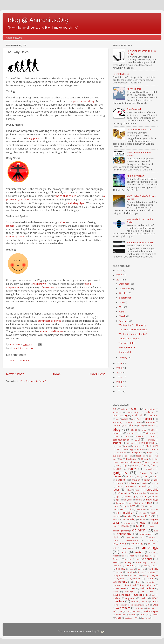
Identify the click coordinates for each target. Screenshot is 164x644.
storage (141, 572)
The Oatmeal (134, 109)
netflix (142, 519)
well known (40, 284)
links (149, 503)
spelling (141, 569)
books (134, 430)
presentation (132, 540)
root (132, 556)
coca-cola (139, 436)
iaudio (119, 486)
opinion (139, 530)
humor (155, 483)
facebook (141, 456)
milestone (140, 509)
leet (130, 503)
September (125, 298)
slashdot (129, 566)
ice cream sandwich (136, 486)
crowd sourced (146, 443)
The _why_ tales (127, 343)
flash (117, 465)
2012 (119, 275)
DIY (147, 446)
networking (129, 523)
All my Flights (134, 89)
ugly (154, 595)
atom (139, 422)
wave (156, 605)
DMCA (155, 446)
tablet (150, 578)
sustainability (134, 575)
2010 (119, 363)
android (137, 415)
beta (132, 425)
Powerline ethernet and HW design (141, 52)
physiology (129, 537)
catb (140, 433)
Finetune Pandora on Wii (140, 242)
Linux (116, 506)
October (124, 293)
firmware (136, 462)
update (116, 598)
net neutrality (128, 519)
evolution (19, 348)
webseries (140, 608)
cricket (130, 443)
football (135, 465)
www (142, 615)
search (116, 562)
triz (142, 592)
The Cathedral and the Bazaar (139, 154)
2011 (119, 280)
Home (56, 374)
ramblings (149, 547)
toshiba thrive (147, 588)
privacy (149, 540)
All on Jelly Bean (135, 176)
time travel (131, 585)
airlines (149, 412)
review (139, 552)
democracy (137, 446)
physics (116, 537)
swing (146, 575)
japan (118, 500)
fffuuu (145, 459)
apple (125, 419)
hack (156, 480)
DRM (118, 449)
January (123, 358)
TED (137, 582)
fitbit (147, 462)
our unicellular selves (49, 321)
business (118, 433)
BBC (125, 425)
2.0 (114, 409)
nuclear (151, 526)
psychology (137, 544)
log (125, 506)
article (149, 419)
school (137, 559)
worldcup (132, 615)
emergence (136, 453)
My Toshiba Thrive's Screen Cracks (141, 198)
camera (131, 433)
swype (155, 575)
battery (116, 425)
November (125, 288)
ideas (116, 490)
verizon (145, 602)
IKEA (129, 490)
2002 (119, 387)
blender (152, 425)
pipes (141, 537)
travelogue (130, 592)
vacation (135, 602)
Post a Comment (20, 360)
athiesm (129, 422)
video (155, 601)
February (124, 321)
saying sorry (50, 287)
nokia (125, 526)
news (142, 523)
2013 (119, 270)
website (152, 608)
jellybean (128, 500)
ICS (153, 486)
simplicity (117, 566)
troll (152, 592)
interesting (129, 496)
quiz (115, 548)
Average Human (127, 347)
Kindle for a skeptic (129, 339)
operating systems (121, 531)
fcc (121, 459)
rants (124, 552)
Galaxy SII (146, 473)
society (121, 569)
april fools (137, 419)
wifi (114, 611)
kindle (139, 500)
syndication (135, 579)
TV (147, 595)
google (120, 480)
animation (153, 416)
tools (133, 588)
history (119, 483)
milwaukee (153, 509)
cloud (126, 436)
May (122, 307)
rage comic (128, 548)
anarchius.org (120, 415)
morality (117, 516)
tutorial (138, 595)
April (122, 312)
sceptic (128, 559)
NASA (115, 519)
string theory (119, 575)
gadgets (120, 473)
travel (115, 592)
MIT (117, 513)
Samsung (117, 559)
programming (119, 544)
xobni (155, 615)
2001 (119, 391)
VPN (148, 605)
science (30, 348)
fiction (155, 459)
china (115, 436)
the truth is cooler (66, 196)
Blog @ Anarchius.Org (38, 20)
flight (125, 465)
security (127, 562)
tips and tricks (148, 585)
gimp (145, 476)
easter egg (129, 449)
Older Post (97, 374)
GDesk (130, 477)
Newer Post (15, 374)
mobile (128, 513)
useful (144, 598)
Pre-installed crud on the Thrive (140, 221)
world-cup (120, 615)
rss (147, 556)
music (149, 516)
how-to (144, 483)
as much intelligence (51, 331)
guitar (147, 480)
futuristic (150, 469)
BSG (153, 430)
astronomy (118, 422)
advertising (133, 412)
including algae (77, 203)
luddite (152, 506)
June (122, 302)
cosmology (150, 440)
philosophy (124, 534)
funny (132, 469)
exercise (129, 456)
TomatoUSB (119, 588)
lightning (139, 503)
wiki (128, 611)
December (125, 284)
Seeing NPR (125, 352)
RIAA (153, 552)
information (123, 493)
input (118, 496)
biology (141, 425)
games (117, 476)
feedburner (132, 459)
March (123, 316)
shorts (152, 562)
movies (128, 516)
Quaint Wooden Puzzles (140, 129)
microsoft (127, 509)
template (117, 585)
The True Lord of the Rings (133, 329)
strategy (152, 572)
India (137, 490)
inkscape (154, 493)
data (126, 446)
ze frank (146, 618)
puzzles (152, 544)
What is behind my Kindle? (133, 334)
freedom (117, 469)
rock (124, 556)
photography (147, 534)
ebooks (140, 449)
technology (120, 582)
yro (137, 618)
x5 (148, 615)
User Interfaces (121, 74)
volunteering (137, 605)
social (155, 566)
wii (121, 611)
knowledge (152, 500)
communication (121, 440)
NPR (139, 526)
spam (132, 569)
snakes (61, 222)
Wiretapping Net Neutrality (132, 325)
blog (117, 429)
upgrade (130, 598)
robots (116, 556)
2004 (119, 377)
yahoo (118, 618)
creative (117, 443)
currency (117, 446)
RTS (154, 556)
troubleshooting (121, 595)
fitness (155, 462)
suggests (34, 138)
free (153, 465)
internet (143, 496)
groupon (136, 480)
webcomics (123, 608)
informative (140, 493)
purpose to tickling (84, 101)
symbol (121, 579)
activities (117, 412)
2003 (119, 382)
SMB (139, 566)
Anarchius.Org (14, 38)
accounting (150, 409)
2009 (119, 368)
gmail (155, 477)
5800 (134, 409)
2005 (119, 373)
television (151, 582)
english (151, 453)
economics (153, 449)
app (117, 419)
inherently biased (16, 236)
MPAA (139, 516)
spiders (10, 226)
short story (141, 562)
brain (144, 430)
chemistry (151, 433)
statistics (130, 572)
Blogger (101, 631)
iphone (155, 496)
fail (150, 456)
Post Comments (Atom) (33, 381)
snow (146, 566)
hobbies (131, 483)
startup (119, 572)
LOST (133, 506)
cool (137, 439)
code (151, 436)
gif (138, 477)
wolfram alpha (151, 611)
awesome (150, 422)
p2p (156, 531)
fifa (117, 462)
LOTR (142, 506)
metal (115, 509)
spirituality (153, 569)
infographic (150, 490)
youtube (129, 618)
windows (137, 611)
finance (125, 462)
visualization (122, 605)
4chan (124, 409)
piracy (152, 537)
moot (152, 513)
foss (144, 465)
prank (115, 540)
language (121, 503)
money (143, 513)
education (121, 453)
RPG (140, 556)
